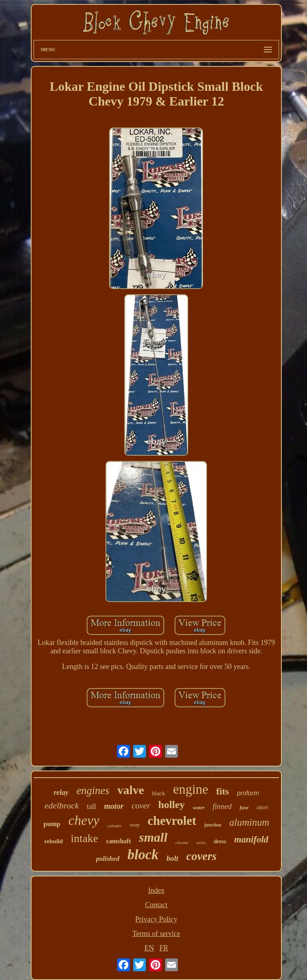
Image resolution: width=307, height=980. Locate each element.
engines (93, 790)
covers (201, 856)
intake (84, 838)
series (201, 843)
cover (141, 806)
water (199, 807)
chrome (182, 842)
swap (135, 825)
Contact (156, 905)
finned (222, 806)
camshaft (119, 841)
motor (114, 806)
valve (131, 790)
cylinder (114, 826)
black (158, 793)
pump (52, 824)
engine (191, 789)
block (143, 855)
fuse (244, 807)
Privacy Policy (156, 919)
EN (149, 948)
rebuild (54, 841)
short (262, 807)
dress (220, 841)
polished (108, 859)
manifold (251, 839)
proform (248, 793)
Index (156, 890)
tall (91, 806)
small (153, 837)
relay (61, 792)
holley (171, 805)
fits (223, 791)
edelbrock (62, 805)
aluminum (249, 822)
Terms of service (156, 934)
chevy (84, 820)
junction (213, 825)
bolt (173, 858)
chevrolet (172, 821)
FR (164, 948)
